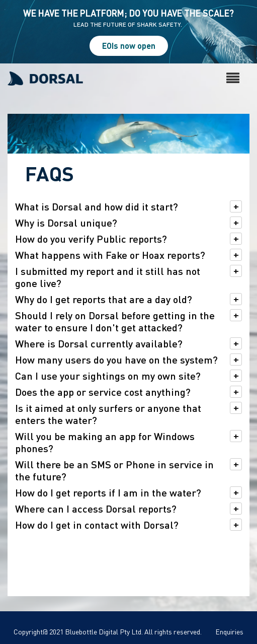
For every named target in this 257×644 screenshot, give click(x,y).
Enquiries (229, 631)
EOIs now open (129, 46)
